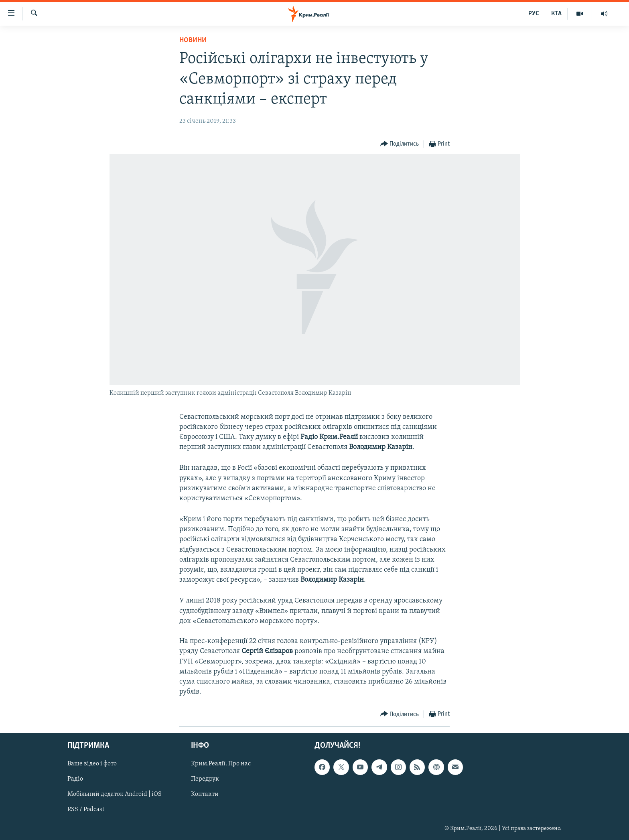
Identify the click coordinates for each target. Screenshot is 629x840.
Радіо (75, 779)
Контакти (205, 795)
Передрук (205, 779)
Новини (193, 40)
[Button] (400, 144)
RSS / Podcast (86, 810)
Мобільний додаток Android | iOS (115, 795)
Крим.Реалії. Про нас (221, 764)
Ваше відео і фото (92, 764)
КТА (556, 14)
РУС (534, 14)
